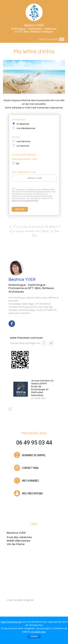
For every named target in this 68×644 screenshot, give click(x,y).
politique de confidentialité (25, 200)
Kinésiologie (15, 304)
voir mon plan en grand (20, 600)
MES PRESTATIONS (28, 493)
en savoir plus (38, 632)
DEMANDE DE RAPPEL (30, 455)
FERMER (34, 636)
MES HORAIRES (26, 481)
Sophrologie (28, 304)
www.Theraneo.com (11, 622)
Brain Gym (38, 307)
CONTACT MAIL (26, 468)
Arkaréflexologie (27, 310)
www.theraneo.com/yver (26, 338)
